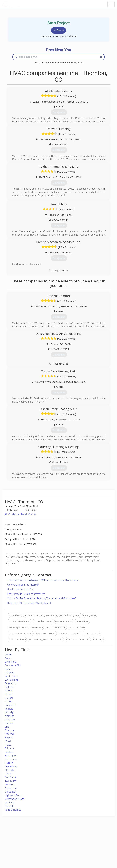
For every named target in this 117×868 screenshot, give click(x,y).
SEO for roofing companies (94, 852)
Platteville (10, 770)
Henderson (11, 759)
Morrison (10, 716)
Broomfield (11, 662)
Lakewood (10, 784)
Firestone (10, 730)
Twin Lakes (10, 781)
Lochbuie (10, 802)
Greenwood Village (15, 799)
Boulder (9, 698)
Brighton (9, 748)
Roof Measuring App (51, 844)
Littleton (9, 687)
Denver (9, 694)
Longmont (10, 719)
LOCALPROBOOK (21, 4)
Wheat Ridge (11, 680)
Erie (7, 727)
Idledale (9, 709)
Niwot (8, 745)
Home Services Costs (20, 837)
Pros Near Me (17, 841)
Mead (8, 741)
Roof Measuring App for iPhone (56, 848)
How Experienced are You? (21, 589)
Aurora (8, 658)
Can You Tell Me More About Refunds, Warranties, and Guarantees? (42, 598)
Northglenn (11, 788)
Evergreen (10, 705)
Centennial (10, 792)
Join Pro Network (49, 837)
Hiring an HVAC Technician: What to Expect (29, 603)
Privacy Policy (88, 841)
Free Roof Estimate (19, 848)
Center (8, 774)
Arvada (8, 654)
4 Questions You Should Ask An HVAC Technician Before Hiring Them (42, 580)
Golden (9, 701)
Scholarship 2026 (90, 837)
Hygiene (9, 737)
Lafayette (10, 673)
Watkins (9, 691)
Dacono (9, 723)
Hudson (9, 763)
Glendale (9, 806)
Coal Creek (10, 777)
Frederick (10, 734)
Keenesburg (11, 766)
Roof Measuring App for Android (56, 852)
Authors (85, 844)
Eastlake (9, 752)
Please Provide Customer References (26, 594)
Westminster (11, 676)
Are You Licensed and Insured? (23, 585)
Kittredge (10, 712)
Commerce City (13, 665)
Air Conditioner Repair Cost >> (20, 514)
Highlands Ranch (13, 795)
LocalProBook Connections (94, 848)
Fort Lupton (11, 756)
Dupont (9, 669)
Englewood (11, 683)
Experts (45, 841)
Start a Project (17, 844)
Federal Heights (13, 810)
